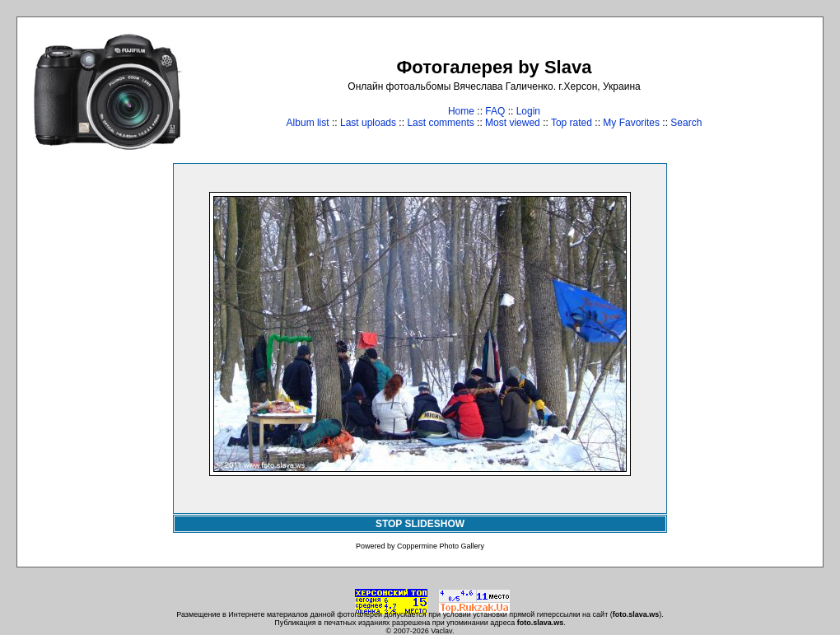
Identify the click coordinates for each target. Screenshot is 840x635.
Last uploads (368, 123)
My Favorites (631, 123)
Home (461, 111)
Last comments (440, 123)
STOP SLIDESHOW (420, 524)
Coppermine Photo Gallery (441, 546)
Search (686, 123)
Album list (308, 123)
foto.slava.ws (636, 614)
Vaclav (441, 631)
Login (528, 111)
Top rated (572, 123)
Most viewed (513, 123)
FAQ (495, 111)
